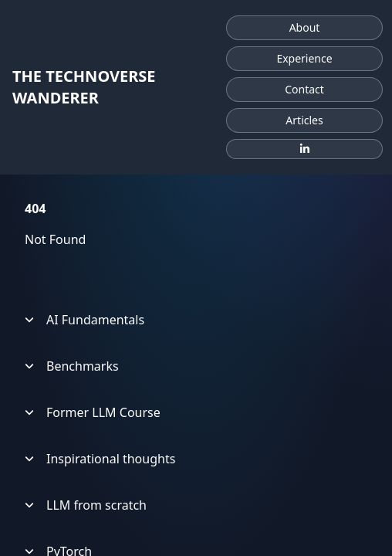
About (305, 27)
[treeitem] (196, 320)
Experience (304, 58)
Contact (304, 89)
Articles (304, 120)
